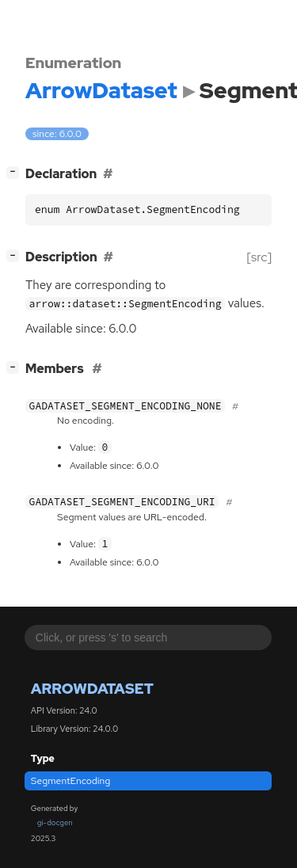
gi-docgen (55, 822)
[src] (259, 257)
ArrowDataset (92, 689)
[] (16, 172)
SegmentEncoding (71, 781)
